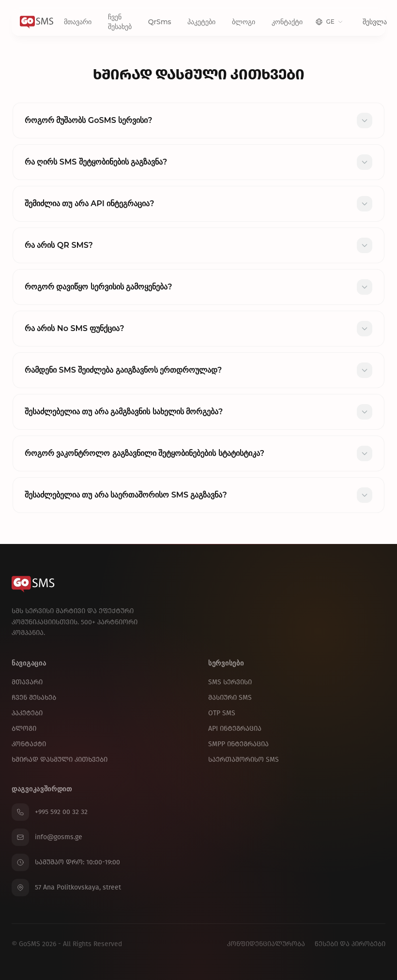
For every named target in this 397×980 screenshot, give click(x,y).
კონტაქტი (287, 22)
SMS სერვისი (230, 682)
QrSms (160, 22)
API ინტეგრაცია (235, 729)
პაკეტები (201, 22)
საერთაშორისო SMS (244, 760)
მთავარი (78, 22)
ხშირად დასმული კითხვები (60, 760)
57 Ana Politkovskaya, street (66, 888)
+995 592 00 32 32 (50, 812)
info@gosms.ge (47, 837)
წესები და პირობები (350, 944)
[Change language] (329, 22)
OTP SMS (222, 713)
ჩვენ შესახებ (120, 22)
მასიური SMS (230, 698)
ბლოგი (244, 22)
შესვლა (375, 22)
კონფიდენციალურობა (266, 944)
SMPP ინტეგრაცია (238, 744)
